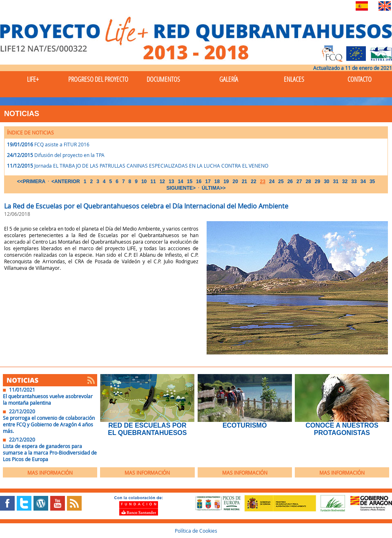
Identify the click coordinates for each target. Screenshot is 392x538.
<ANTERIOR (66, 182)
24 (272, 182)
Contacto (360, 79)
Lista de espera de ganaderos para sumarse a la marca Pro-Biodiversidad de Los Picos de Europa (50, 453)
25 (281, 182)
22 (253, 182)
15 (190, 182)
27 (299, 182)
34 (363, 182)
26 (290, 182)
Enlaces (294, 79)
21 (244, 182)
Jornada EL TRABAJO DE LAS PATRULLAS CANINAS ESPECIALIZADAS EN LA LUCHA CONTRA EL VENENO (151, 166)
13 (171, 182)
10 (144, 182)
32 (345, 182)
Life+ (33, 79)
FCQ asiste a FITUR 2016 (62, 144)
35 (372, 182)
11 (153, 182)
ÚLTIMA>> (214, 188)
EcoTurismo (245, 425)
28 (308, 182)
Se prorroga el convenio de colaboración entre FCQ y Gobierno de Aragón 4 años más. (49, 424)
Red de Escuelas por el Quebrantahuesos (147, 429)
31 (335, 182)
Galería (229, 79)
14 (180, 182)
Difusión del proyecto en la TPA (69, 155)
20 (235, 182)
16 (199, 182)
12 (162, 182)
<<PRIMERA (31, 182)
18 (217, 182)
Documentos (163, 79)
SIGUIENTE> (181, 188)
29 (317, 182)
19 (226, 182)
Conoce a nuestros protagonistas (342, 429)
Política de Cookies (196, 531)
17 (208, 182)
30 (326, 182)
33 (354, 182)
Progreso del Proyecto (98, 79)
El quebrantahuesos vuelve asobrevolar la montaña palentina (48, 399)
